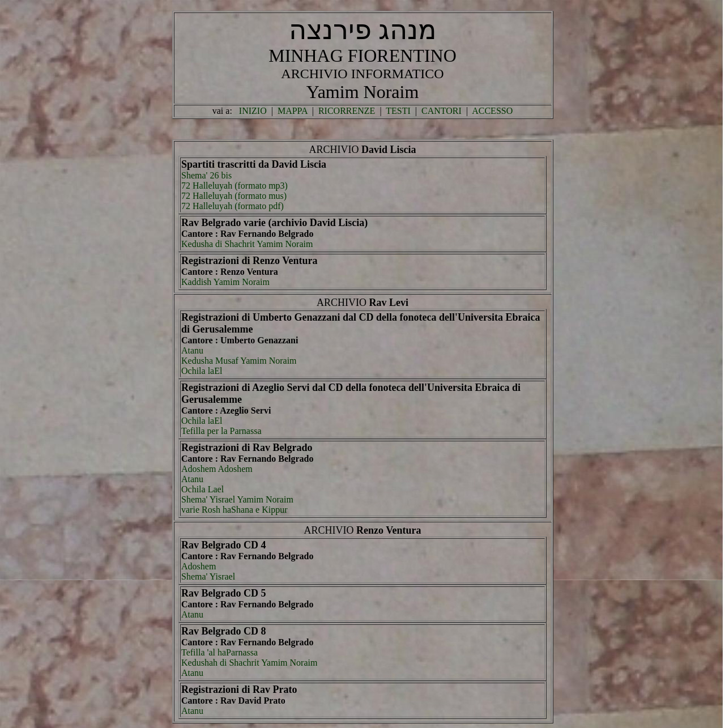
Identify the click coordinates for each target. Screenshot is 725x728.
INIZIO (253, 111)
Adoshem (199, 566)
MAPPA (293, 111)
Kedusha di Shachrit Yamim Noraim (247, 244)
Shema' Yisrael (208, 576)
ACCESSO (492, 111)
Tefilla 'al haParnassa (219, 652)
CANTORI (442, 111)
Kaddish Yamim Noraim (225, 282)
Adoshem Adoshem (217, 469)
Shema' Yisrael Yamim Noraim (237, 499)
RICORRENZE (347, 111)
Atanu (192, 350)
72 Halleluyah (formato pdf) (233, 206)
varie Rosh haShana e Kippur (234, 510)
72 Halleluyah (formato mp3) (234, 186)
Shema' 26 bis (206, 175)
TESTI (398, 111)
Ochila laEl (202, 371)
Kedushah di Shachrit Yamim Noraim (249, 663)
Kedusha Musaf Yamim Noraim (239, 361)
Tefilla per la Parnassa (221, 431)
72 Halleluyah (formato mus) (234, 196)
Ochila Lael (202, 489)
